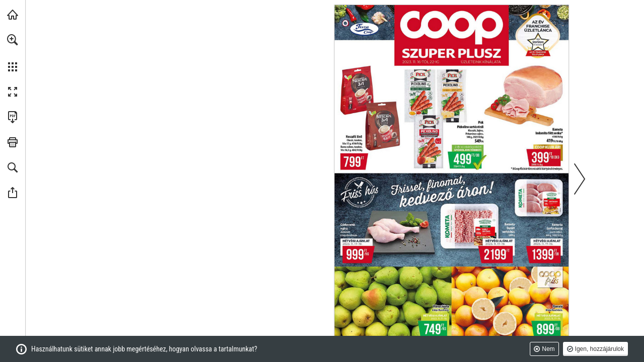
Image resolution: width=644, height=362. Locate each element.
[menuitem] (13, 53)
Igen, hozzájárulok (599, 349)
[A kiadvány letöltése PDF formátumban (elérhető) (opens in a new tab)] (13, 117)
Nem (548, 349)
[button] (13, 40)
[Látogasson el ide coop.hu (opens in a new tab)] (13, 15)
